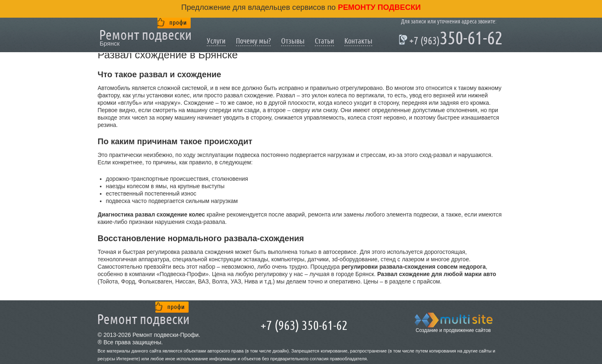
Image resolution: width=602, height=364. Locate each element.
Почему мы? (253, 41)
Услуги (216, 41)
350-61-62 (452, 40)
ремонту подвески (378, 7)
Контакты (358, 41)
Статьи (324, 41)
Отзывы (293, 41)
